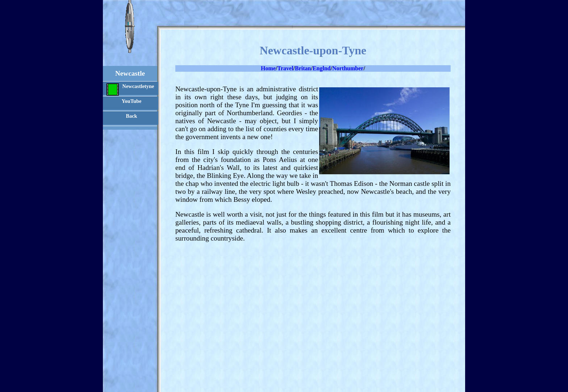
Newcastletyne (130, 89)
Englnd (322, 68)
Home (268, 68)
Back (131, 116)
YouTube (132, 101)
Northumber (348, 68)
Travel (285, 68)
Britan (303, 68)
